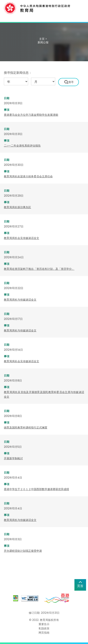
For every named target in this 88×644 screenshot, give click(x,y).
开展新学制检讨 (13, 458)
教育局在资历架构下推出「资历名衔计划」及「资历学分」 (39, 269)
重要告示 (44, 624)
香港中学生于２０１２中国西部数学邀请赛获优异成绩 (36, 489)
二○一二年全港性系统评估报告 (22, 146)
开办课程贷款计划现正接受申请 (23, 551)
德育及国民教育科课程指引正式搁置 (26, 428)
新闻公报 (43, 42)
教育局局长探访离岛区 (17, 207)
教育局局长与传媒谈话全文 (20, 300)
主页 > (43, 39)
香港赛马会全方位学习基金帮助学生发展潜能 (31, 115)
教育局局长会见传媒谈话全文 (22, 238)
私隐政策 (44, 628)
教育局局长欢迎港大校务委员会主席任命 (28, 176)
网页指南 (44, 633)
